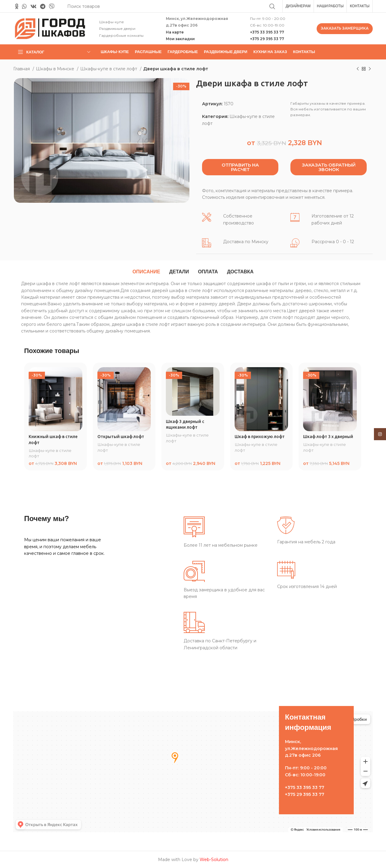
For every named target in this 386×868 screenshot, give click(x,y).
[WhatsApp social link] (24, 6)
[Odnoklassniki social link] (17, 6)
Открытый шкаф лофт (121, 437)
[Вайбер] (52, 6)
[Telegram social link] (43, 6)
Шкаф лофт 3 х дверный (328, 437)
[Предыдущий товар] (358, 69)
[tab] (146, 272)
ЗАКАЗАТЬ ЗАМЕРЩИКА (345, 28)
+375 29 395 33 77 (267, 39)
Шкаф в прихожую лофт (260, 437)
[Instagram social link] (380, 434)
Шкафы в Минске (56, 69)
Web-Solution (214, 860)
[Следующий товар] (370, 69)
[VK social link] (33, 6)
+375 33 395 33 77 (267, 32)
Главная (22, 69)
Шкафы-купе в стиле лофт (109, 69)
